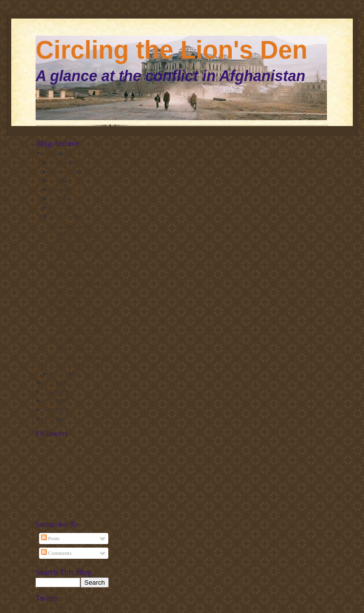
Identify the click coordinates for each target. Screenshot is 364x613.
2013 (50, 153)
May (56, 189)
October (60, 162)
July (56, 180)
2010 (50, 401)
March (59, 207)
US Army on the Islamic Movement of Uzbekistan (76, 290)
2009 (50, 410)
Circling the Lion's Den (172, 50)
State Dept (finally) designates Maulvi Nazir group (73, 233)
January (60, 374)
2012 (50, 382)
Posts (50, 538)
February (61, 216)
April (57, 198)
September (63, 171)
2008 (50, 419)
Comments (56, 553)
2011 (50, 392)
